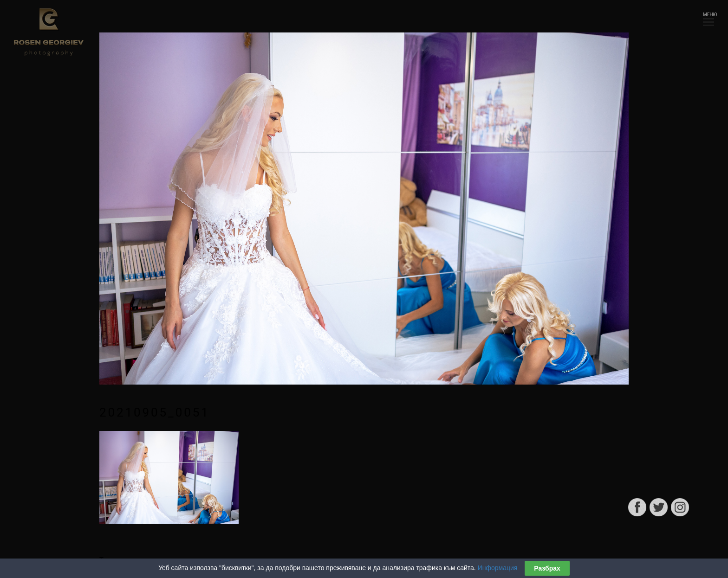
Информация (498, 569)
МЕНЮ (708, 17)
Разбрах (547, 569)
